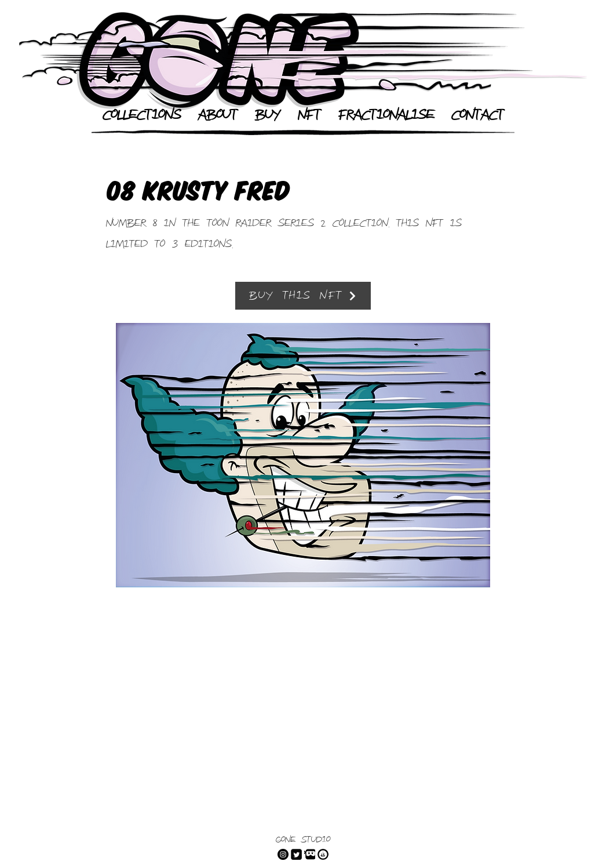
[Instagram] (283, 854)
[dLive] (310, 854)
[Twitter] (296, 854)
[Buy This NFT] (303, 296)
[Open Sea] (323, 854)
